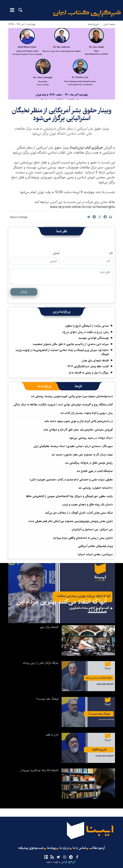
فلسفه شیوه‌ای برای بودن (95, 360)
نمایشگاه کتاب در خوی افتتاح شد (95, 471)
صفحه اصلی (109, 24)
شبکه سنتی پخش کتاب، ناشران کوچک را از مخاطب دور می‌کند (79, 513)
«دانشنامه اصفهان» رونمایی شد (95, 488)
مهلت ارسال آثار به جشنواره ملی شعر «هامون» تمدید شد (82, 455)
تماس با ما (79, 848)
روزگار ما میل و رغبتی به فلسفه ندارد (89, 373)
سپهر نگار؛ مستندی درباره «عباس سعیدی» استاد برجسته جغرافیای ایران (73, 446)
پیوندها (52, 848)
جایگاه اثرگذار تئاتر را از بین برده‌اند (41, 663)
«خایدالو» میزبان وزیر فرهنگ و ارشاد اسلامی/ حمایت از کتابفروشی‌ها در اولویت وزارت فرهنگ (62, 352)
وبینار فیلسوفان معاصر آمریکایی (95, 546)
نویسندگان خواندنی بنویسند (93, 338)
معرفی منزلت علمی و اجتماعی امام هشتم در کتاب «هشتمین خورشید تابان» (71, 480)
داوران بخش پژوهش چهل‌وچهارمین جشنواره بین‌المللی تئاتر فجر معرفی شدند (70, 521)
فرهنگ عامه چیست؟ (47, 699)
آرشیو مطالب (97, 848)
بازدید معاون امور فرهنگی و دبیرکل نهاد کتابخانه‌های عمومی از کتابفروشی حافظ (69, 496)
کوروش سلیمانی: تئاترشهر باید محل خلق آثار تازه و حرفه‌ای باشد (78, 430)
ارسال (24, 292)
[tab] (79, 386)
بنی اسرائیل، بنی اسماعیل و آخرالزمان (92, 529)
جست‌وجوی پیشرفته (31, 848)
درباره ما (64, 848)
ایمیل (56, 253)
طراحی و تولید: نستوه (61, 862)
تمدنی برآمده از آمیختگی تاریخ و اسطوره (87, 326)
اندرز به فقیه (52, 735)
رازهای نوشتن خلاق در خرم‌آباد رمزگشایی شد (89, 463)
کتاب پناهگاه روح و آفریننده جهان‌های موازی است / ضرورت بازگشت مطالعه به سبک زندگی (63, 405)
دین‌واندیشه (93, 24)
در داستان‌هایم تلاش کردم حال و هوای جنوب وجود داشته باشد (78, 421)
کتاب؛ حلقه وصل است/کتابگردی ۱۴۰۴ (88, 366)
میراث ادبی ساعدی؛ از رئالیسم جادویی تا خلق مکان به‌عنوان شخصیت (71, 344)
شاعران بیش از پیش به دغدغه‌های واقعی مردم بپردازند (83, 538)
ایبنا (87, 13)
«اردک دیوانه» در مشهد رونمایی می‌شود (91, 438)
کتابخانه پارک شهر (49, 627)
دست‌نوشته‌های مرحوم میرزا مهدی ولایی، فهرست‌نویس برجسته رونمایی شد (72, 396)
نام (111, 253)
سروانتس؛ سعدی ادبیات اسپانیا (95, 554)
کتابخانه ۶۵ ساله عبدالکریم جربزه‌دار (40, 770)
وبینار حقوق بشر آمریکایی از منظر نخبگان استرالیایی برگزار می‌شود (62, 114)
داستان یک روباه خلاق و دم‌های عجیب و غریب (87, 504)
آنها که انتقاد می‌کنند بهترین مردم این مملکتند (62, 606)
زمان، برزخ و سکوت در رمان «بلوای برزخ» (85, 332)
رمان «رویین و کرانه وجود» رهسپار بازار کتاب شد (86, 413)
